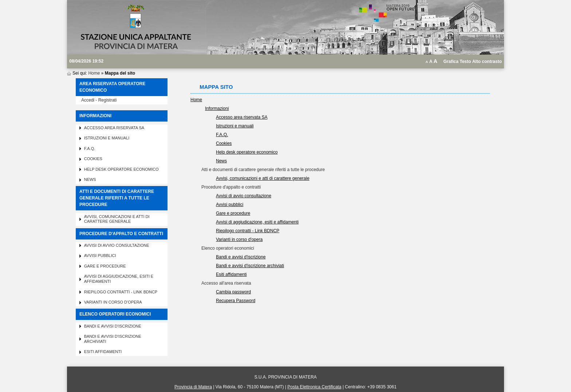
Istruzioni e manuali (107, 138)
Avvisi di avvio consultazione (117, 245)
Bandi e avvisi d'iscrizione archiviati (250, 266)
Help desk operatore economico (121, 169)
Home (94, 73)
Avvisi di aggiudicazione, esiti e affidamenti (257, 222)
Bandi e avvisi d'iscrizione (113, 326)
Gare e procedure (105, 266)
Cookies (93, 159)
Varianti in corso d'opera (113, 302)
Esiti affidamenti (103, 352)
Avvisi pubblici (100, 256)
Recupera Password (236, 301)
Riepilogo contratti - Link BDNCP (121, 292)
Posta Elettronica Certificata (314, 387)
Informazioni (217, 108)
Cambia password (233, 292)
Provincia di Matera (193, 387)
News (90, 179)
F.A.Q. (90, 149)
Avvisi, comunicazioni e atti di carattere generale (117, 219)
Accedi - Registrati (99, 100)
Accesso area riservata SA (114, 128)
